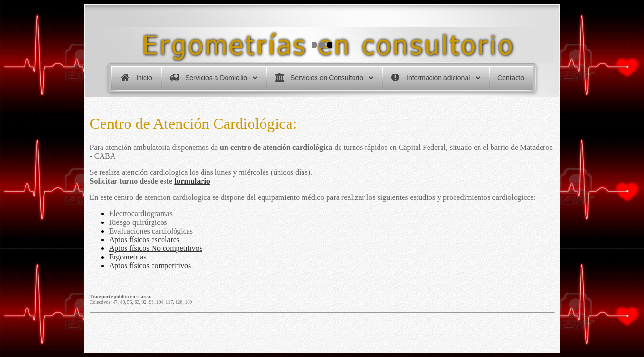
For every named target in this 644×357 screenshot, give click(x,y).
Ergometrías (128, 256)
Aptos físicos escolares (145, 239)
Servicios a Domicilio (216, 78)
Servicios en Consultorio (327, 78)
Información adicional (438, 78)
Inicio (144, 78)
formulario (192, 180)
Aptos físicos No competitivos (156, 248)
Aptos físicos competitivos (150, 265)
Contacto (511, 78)
